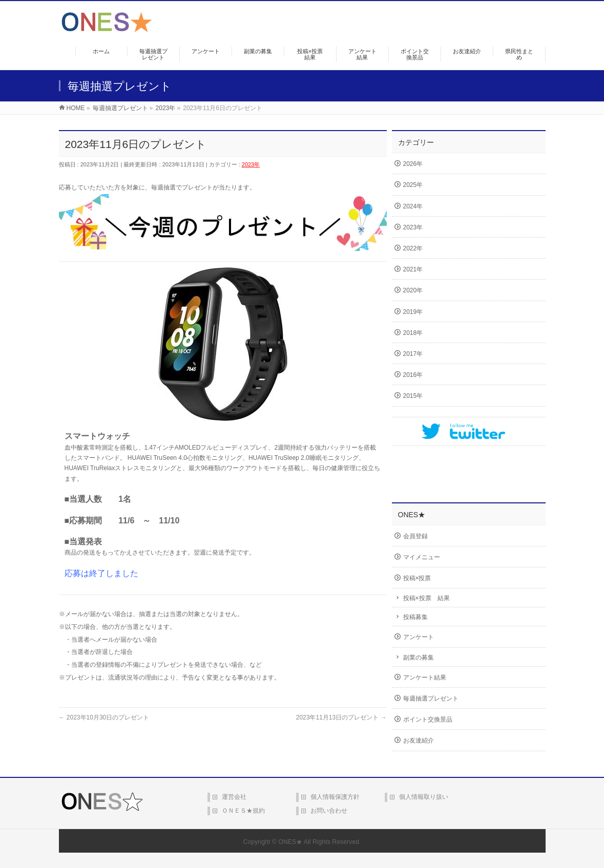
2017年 (413, 354)
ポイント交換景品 (428, 719)
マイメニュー (422, 557)
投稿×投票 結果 (426, 598)
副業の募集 (419, 658)
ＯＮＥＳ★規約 (243, 811)
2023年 (251, 164)
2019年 (413, 312)
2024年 (413, 206)
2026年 (413, 164)
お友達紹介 (419, 740)
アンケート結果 (425, 678)
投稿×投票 (417, 578)
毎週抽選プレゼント (431, 698)
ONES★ (290, 842)
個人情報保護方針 (335, 797)
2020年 (413, 290)
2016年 (413, 375)
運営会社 (234, 797)
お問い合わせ (329, 811)
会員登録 (415, 536)
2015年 (413, 396)
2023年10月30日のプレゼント (104, 717)
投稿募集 (415, 617)
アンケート (419, 637)
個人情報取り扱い (424, 797)
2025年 (413, 185)
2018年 (413, 333)
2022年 (413, 248)
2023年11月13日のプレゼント (341, 717)
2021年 (413, 269)
